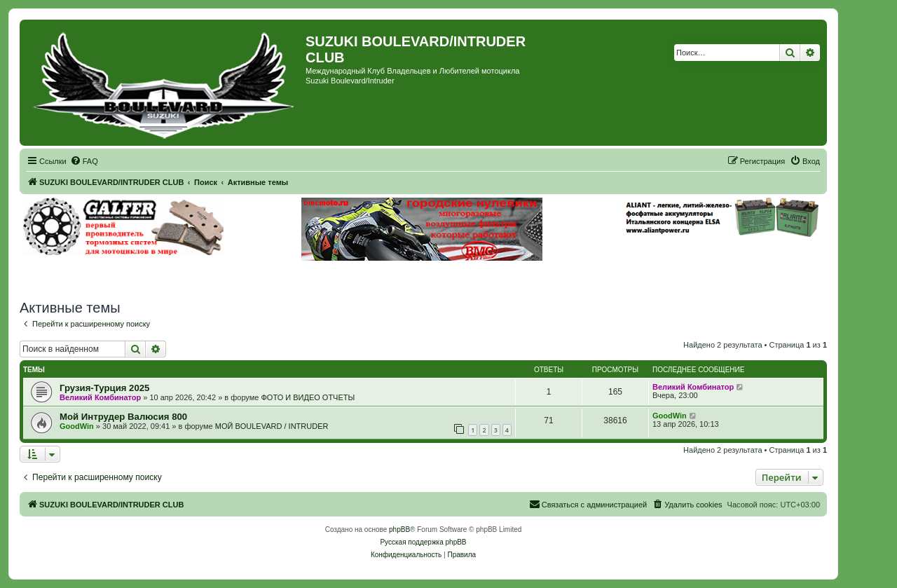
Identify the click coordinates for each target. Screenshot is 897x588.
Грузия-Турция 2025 (104, 388)
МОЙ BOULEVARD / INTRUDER (272, 426)
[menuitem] (84, 161)
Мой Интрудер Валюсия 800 (123, 417)
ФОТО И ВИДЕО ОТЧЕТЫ (308, 397)
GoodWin (77, 426)
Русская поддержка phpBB (423, 542)
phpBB (399, 529)
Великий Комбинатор (100, 397)
